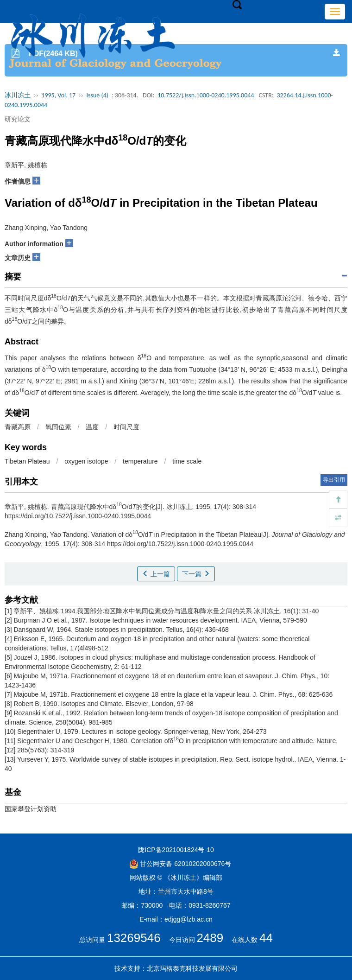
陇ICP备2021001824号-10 (176, 850)
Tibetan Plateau (27, 461)
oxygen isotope (86, 461)
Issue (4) (97, 95)
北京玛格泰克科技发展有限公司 (192, 968)
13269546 (134, 938)
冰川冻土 (18, 95)
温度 (92, 427)
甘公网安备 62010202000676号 (180, 864)
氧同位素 (58, 427)
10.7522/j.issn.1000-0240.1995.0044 (206, 95)
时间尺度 (126, 427)
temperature (140, 461)
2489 (210, 938)
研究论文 (18, 119)
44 (266, 938)
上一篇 (156, 574)
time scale (187, 461)
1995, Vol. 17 (58, 95)
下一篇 (196, 574)
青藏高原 (18, 427)
